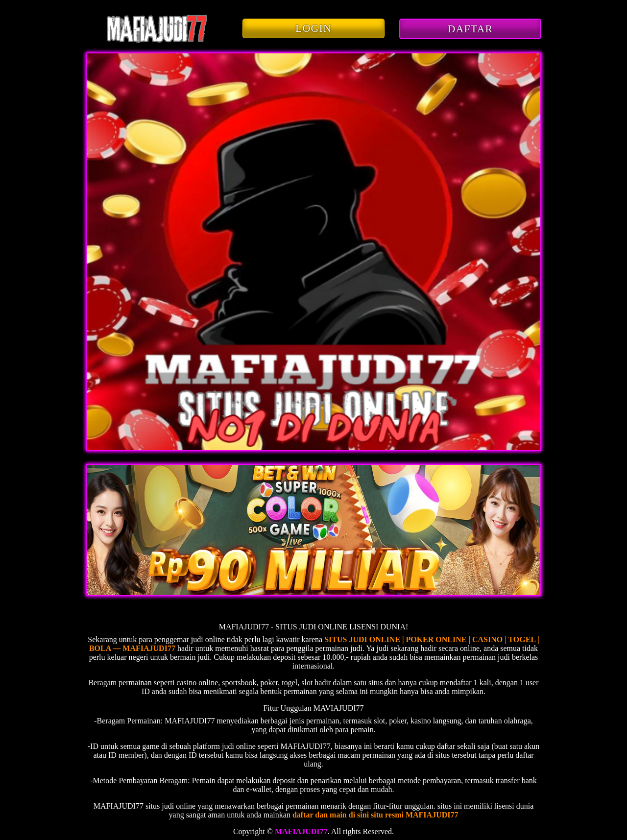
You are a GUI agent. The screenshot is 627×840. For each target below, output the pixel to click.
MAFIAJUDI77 (301, 831)
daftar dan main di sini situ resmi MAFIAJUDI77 (375, 815)
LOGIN (313, 28)
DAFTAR (470, 29)
